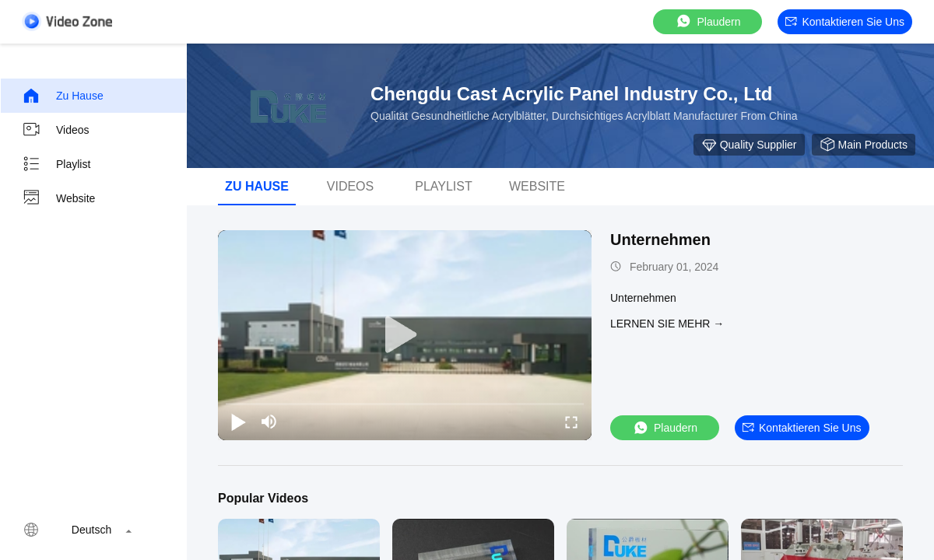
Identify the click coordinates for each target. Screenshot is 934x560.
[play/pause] (238, 422)
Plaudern (708, 21)
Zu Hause (63, 96)
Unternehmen (660, 240)
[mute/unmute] (269, 422)
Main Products (864, 145)
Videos (56, 130)
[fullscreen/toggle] (571, 422)
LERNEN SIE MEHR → (667, 324)
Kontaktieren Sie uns (845, 22)
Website (58, 198)
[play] (405, 335)
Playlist (56, 164)
